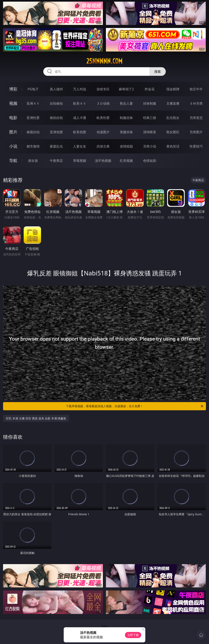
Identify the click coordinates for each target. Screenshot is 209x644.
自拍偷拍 (56, 103)
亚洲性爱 (33, 118)
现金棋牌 (173, 89)
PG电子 (33, 89)
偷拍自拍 (56, 118)
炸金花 (150, 89)
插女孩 (33, 161)
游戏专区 (103, 89)
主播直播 (173, 103)
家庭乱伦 (56, 146)
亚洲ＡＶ (33, 103)
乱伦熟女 (173, 118)
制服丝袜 (126, 118)
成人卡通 (80, 118)
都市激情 (33, 146)
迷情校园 (126, 146)
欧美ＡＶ (80, 103)
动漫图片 (103, 132)
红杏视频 (126, 161)
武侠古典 (103, 146)
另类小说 (150, 146)
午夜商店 (56, 161)
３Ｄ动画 (103, 103)
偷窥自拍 (33, 132)
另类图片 (196, 132)
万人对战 (80, 89)
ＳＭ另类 (196, 103)
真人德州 (56, 89)
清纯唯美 (150, 132)
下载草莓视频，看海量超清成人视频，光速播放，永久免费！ (135, 406)
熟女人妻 (126, 103)
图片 (13, 132)
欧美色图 (80, 132)
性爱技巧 (196, 146)
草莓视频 (80, 161)
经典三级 (150, 118)
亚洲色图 (56, 132)
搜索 (158, 72)
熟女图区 (173, 132)
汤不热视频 (103, 161)
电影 (13, 118)
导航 (13, 160)
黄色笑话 (173, 146)
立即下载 (133, 635)
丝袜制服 (150, 103)
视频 (13, 103)
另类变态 (196, 118)
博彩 (13, 89)
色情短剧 (150, 161)
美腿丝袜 (126, 132)
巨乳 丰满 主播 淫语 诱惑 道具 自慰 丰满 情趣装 (36, 418)
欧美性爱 (103, 118)
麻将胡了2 (126, 89)
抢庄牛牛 (196, 89)
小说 (13, 146)
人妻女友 (80, 146)
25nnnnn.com (104, 61)
